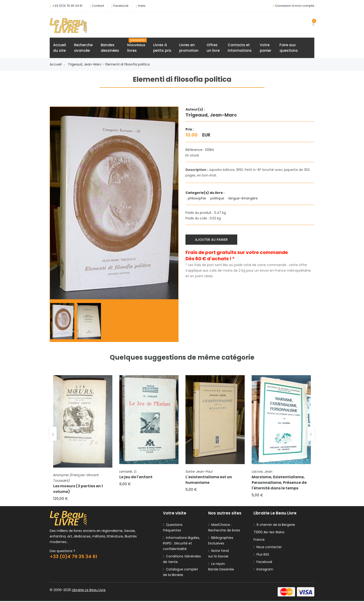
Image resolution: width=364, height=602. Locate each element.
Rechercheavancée (83, 48)
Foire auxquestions (289, 48)
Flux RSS (261, 555)
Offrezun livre (213, 48)
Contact (98, 6)
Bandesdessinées (110, 48)
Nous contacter (268, 548)
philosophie (197, 198)
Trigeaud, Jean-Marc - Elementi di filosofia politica (109, 65)
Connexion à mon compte (295, 6)
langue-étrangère (244, 198)
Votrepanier (266, 48)
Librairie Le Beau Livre (89, 591)
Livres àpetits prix (162, 48)
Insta (142, 6)
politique (218, 198)
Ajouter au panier (212, 240)
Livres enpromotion (189, 48)
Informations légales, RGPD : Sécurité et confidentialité (181, 544)
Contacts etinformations (240, 48)
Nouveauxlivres (137, 46)
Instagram (263, 570)
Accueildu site (60, 48)
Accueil (57, 65)
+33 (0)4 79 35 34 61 (67, 6)
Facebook (121, 6)
